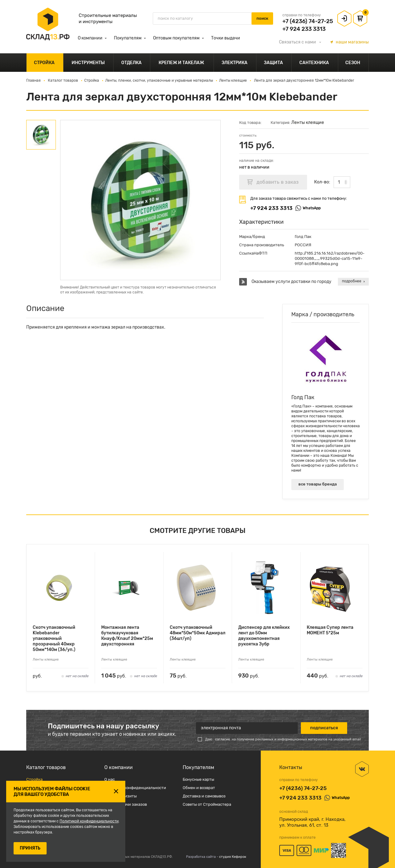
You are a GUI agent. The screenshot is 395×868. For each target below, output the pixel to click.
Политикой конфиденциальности (89, 821)
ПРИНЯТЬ (30, 848)
